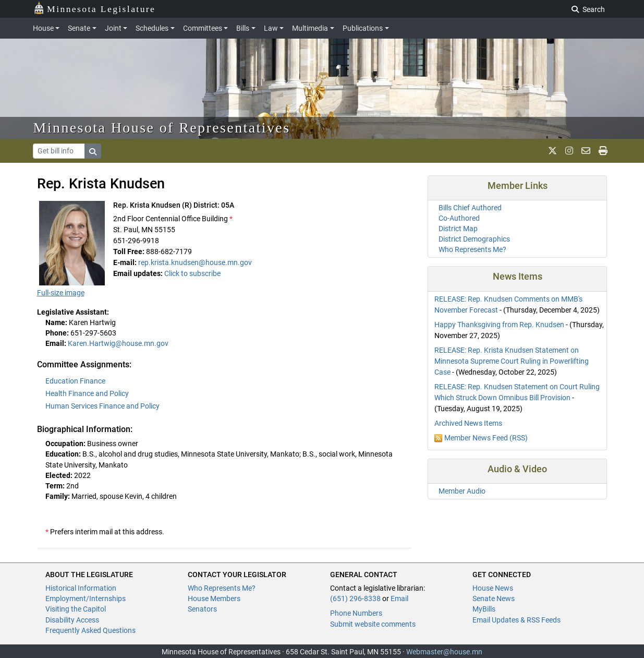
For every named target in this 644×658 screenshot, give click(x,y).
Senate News (494, 599)
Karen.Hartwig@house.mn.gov (118, 343)
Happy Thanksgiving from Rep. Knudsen (499, 325)
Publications (363, 28)
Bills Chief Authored (470, 208)
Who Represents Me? (472, 249)
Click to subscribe (192, 273)
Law (271, 28)
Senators (202, 609)
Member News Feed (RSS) (486, 438)
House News (493, 588)
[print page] (603, 151)
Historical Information (81, 588)
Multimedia (310, 28)
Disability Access (72, 620)
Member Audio (462, 491)
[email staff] (586, 151)
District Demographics (474, 239)
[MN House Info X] (552, 151)
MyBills (484, 609)
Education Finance (75, 381)
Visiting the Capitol (76, 609)
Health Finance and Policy (87, 393)
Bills (243, 28)
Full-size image (61, 293)
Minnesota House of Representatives (162, 128)
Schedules (152, 28)
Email (399, 599)
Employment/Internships (86, 599)
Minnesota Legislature (95, 8)
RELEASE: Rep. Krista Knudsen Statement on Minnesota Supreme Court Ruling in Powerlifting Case (512, 361)
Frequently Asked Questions (90, 630)
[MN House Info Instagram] (569, 151)
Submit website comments (373, 624)
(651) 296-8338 (355, 599)
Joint (113, 28)
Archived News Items (468, 423)
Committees (203, 28)
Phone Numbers (356, 613)
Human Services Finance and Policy (102, 406)
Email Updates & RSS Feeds (517, 620)
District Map (458, 229)
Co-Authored (459, 218)
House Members (214, 599)
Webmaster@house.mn (444, 652)
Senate (79, 28)
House (43, 28)
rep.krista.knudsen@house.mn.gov (195, 262)
